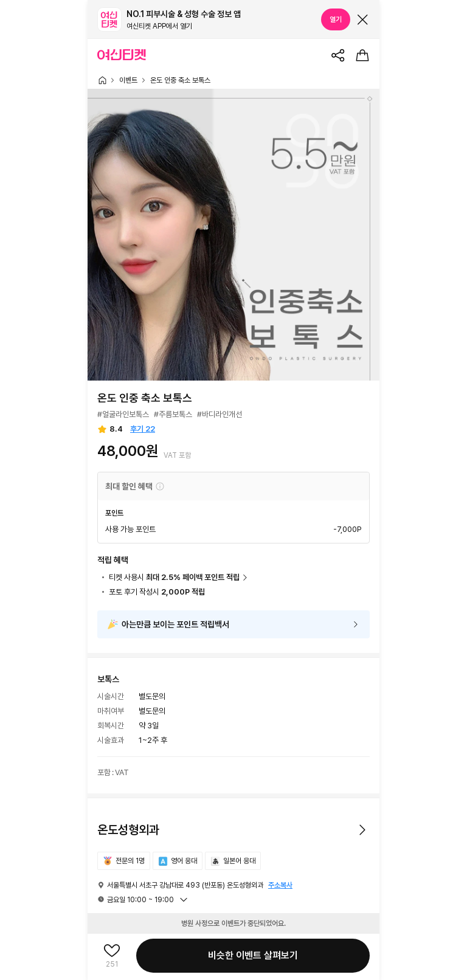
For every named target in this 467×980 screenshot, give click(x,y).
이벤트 (128, 80)
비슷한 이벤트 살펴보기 (253, 955)
